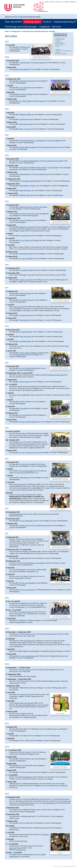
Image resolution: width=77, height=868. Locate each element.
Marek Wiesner (25, 174)
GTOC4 (53, 651)
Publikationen (59, 42)
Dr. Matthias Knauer (16, 514)
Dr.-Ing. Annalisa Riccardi (28, 656)
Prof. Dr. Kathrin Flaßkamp (29, 353)
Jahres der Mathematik (27, 705)
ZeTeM (7, 31)
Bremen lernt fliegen (38, 563)
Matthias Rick (24, 320)
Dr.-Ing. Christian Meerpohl (29, 368)
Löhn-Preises (32, 676)
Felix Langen (40, 101)
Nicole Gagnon (25, 382)
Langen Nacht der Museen (24, 703)
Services (56, 27)
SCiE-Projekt (14, 690)
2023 (75, 866)
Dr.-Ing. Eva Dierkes (26, 259)
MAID (24, 499)
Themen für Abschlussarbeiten (64, 51)
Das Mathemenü (29, 641)
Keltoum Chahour (26, 207)
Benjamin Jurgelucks (27, 227)
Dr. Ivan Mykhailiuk (40, 214)
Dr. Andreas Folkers (26, 270)
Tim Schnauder (39, 63)
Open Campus (19, 307)
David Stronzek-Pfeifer (28, 168)
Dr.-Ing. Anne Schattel (27, 464)
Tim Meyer (23, 47)
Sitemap (52, 2)
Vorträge (58, 52)
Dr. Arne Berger (25, 415)
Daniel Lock (29, 229)
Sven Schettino (41, 207)
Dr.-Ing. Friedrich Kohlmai (28, 422)
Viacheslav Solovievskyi (49, 147)
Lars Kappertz (40, 141)
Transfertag (45, 835)
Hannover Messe (15, 848)
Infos (17, 818)
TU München (66, 801)
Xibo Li (34, 186)
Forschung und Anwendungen (21, 27)
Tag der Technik (36, 435)
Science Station (29, 444)
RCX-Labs (23, 841)
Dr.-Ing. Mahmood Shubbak (29, 240)
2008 (72, 866)
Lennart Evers (25, 214)
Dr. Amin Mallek (54, 141)
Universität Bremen (49, 803)
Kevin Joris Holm (25, 129)
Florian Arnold (25, 280)
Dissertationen (59, 45)
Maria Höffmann (25, 191)
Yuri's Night (24, 576)
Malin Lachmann (26, 337)
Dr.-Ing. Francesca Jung (28, 453)
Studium (47, 22)
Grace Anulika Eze (26, 220)
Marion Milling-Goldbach (28, 147)
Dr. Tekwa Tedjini (26, 101)
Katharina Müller (25, 115)
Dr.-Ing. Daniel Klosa (41, 174)
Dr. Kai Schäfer (25, 332)
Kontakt (46, 2)
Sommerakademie (28, 471)
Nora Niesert (24, 69)
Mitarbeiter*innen (60, 38)
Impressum (59, 2)
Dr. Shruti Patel (53, 168)
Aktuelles (52, 31)
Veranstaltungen (60, 39)
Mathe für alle (54, 681)
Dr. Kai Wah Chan (26, 300)
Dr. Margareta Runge (20, 355)
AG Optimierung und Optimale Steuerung (35, 31)
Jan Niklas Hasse (25, 341)
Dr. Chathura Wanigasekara (29, 161)
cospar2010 (40, 605)
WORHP (22, 620)
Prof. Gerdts (26, 634)
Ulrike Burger (24, 478)
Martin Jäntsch (42, 168)
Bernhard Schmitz (26, 124)
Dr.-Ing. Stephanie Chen (28, 521)
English (67, 2)
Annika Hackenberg (27, 141)
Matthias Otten (25, 195)
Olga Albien (24, 408)
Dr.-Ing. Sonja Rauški (27, 583)
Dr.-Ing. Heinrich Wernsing (41, 525)
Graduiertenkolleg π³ (65, 22)
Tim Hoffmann (25, 63)
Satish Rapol (24, 186)
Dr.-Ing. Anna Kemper (27, 590)
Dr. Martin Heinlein (26, 94)
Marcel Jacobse (25, 293)
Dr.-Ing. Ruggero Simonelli (52, 161)
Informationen (21, 850)
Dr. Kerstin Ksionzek (27, 81)
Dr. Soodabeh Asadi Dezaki (29, 181)
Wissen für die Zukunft (57, 375)
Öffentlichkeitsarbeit (61, 54)
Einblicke (29, 777)
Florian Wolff (24, 558)
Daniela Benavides (26, 254)
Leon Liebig (24, 88)
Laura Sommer (25, 315)
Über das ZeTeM (13, 22)
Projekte (58, 41)
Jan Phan (23, 119)
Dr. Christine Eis (25, 236)
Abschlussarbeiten (60, 44)
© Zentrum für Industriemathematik (62, 866)
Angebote (44, 27)
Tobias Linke (24, 525)
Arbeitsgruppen (32, 22)
